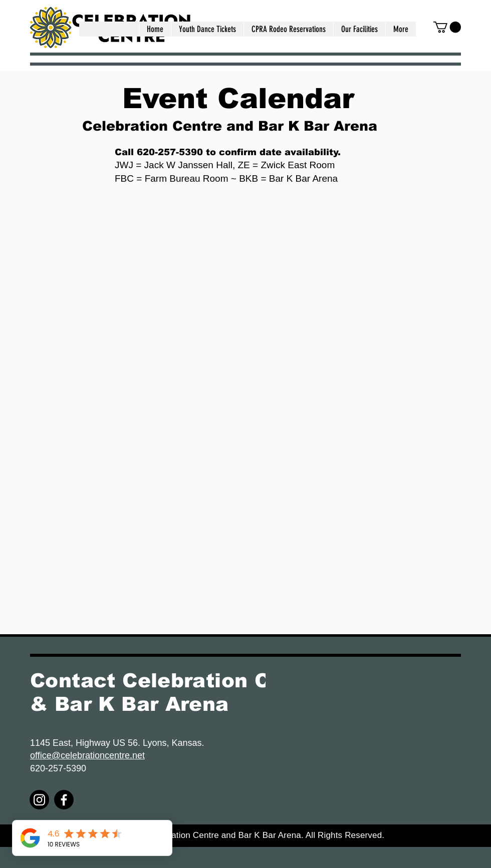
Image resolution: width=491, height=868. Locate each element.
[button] (359, 29)
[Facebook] (64, 800)
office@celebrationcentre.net (87, 755)
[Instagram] (39, 800)
